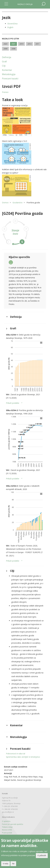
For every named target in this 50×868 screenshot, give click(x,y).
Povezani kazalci (10, 79)
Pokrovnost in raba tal (16, 754)
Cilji (4, 66)
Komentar (7, 70)
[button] (25, 122)
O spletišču (6, 821)
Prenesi (5, 92)
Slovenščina (12, 24)
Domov (5, 203)
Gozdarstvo (18, 203)
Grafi (4, 62)
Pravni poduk (7, 833)
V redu (6, 864)
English (10, 27)
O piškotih (42, 855)
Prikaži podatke (13, 403)
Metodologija (9, 74)
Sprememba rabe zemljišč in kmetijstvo (23, 757)
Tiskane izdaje (7, 827)
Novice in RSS (7, 830)
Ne (13, 864)
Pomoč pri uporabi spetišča (13, 824)
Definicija (7, 57)
